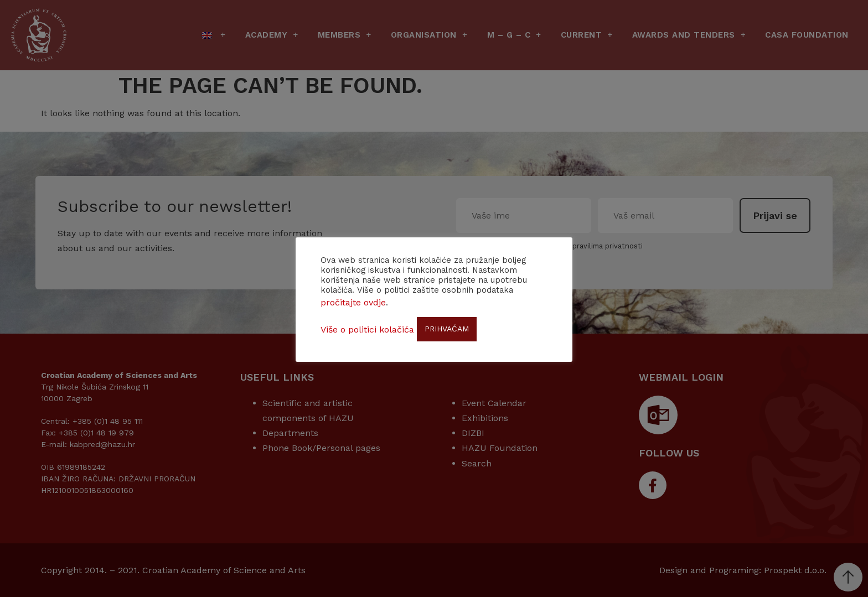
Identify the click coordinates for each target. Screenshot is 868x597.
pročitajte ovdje (353, 302)
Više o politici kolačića (367, 329)
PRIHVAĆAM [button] (447, 329)
